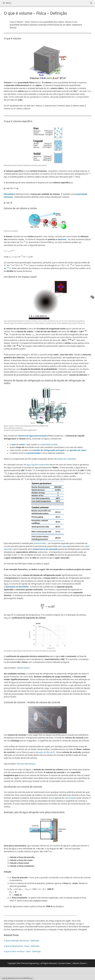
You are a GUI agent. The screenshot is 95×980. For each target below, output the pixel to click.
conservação (70, 798)
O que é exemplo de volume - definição (21, 940)
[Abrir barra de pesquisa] (91, 3)
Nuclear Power (65, 963)
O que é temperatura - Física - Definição (22, 946)
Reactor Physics (79, 963)
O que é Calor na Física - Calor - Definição (22, 951)
